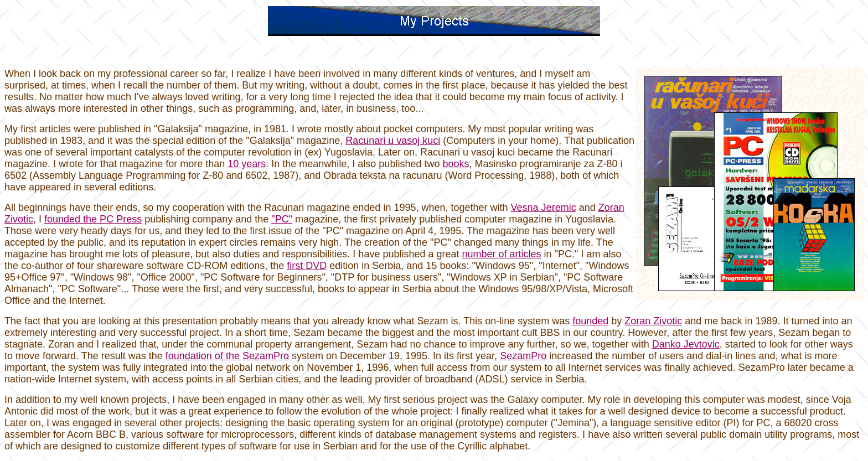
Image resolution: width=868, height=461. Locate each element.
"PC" (282, 219)
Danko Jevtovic (686, 344)
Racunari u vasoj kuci (393, 141)
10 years (247, 164)
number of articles (502, 254)
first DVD (307, 266)
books (456, 164)
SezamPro (523, 356)
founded (590, 321)
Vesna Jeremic (544, 208)
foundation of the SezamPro (227, 356)
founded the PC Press (93, 219)
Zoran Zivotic (653, 321)
